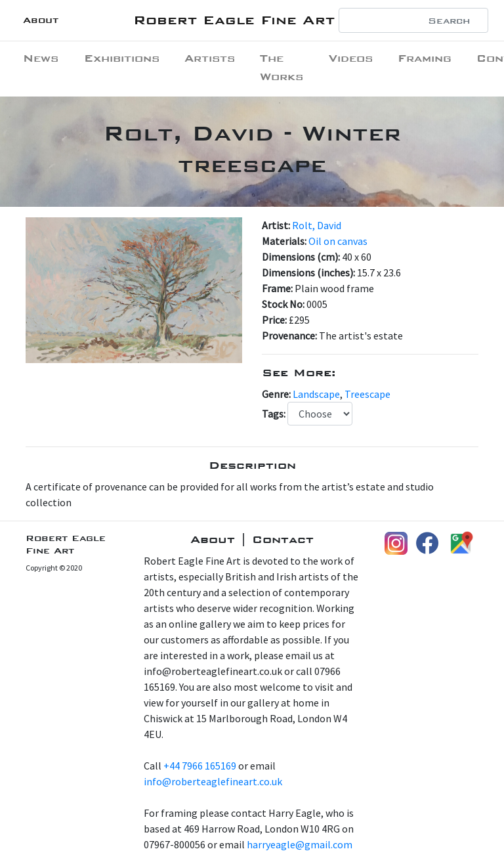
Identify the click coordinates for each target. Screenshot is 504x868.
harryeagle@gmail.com (300, 844)
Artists (210, 58)
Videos (351, 58)
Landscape (316, 394)
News (41, 58)
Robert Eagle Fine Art (234, 20)
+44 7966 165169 (200, 766)
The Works (282, 67)
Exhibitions (122, 58)
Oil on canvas (338, 241)
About (41, 20)
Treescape (367, 394)
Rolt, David (317, 225)
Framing (425, 58)
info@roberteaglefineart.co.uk (213, 781)
